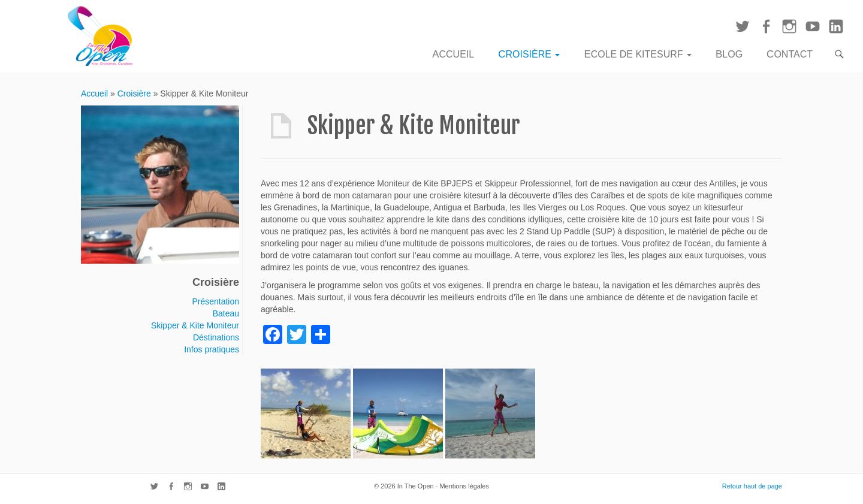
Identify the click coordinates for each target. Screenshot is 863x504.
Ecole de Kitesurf (638, 54)
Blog (729, 54)
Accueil (453, 54)
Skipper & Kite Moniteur (195, 325)
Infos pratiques (212, 349)
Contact (790, 54)
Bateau (226, 313)
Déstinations (216, 337)
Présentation (215, 301)
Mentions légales (464, 486)
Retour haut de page (752, 486)
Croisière (529, 54)
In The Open (416, 486)
